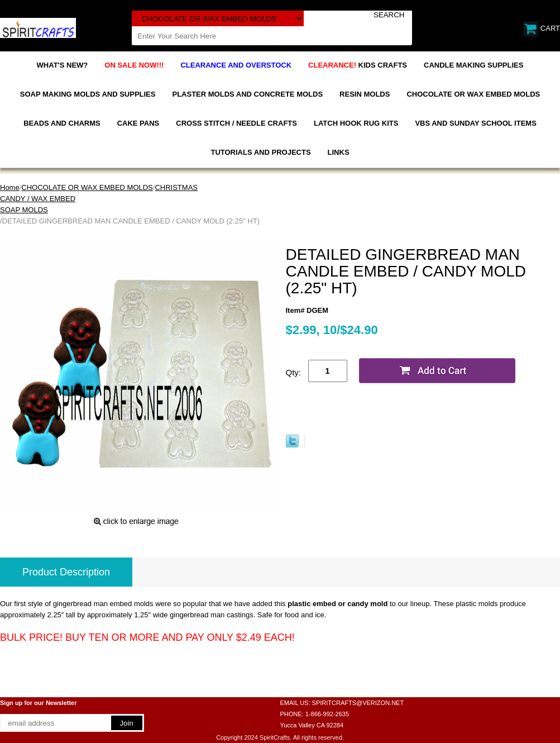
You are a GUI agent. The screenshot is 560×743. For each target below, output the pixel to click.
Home (10, 187)
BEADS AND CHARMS (62, 123)
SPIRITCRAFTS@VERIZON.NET (358, 703)
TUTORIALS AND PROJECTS (260, 152)
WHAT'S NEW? (63, 65)
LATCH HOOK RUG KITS (356, 123)
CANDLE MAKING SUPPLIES (473, 65)
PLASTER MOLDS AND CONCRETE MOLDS (247, 94)
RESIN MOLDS (365, 94)
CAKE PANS (138, 123)
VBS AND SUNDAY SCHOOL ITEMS (475, 123)
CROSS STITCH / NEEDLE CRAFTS (236, 123)
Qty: (294, 372)
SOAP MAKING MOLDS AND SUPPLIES (88, 94)
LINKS (339, 152)
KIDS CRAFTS (358, 65)
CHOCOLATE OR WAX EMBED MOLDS (473, 94)
